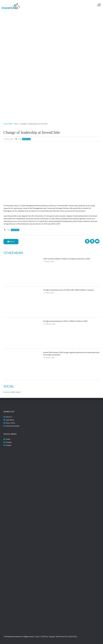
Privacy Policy (10, 423)
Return (11, 242)
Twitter (8, 439)
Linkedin (9, 442)
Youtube (8, 445)
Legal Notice (10, 420)
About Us (9, 417)
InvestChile (26, 139)
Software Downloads (13, 426)
